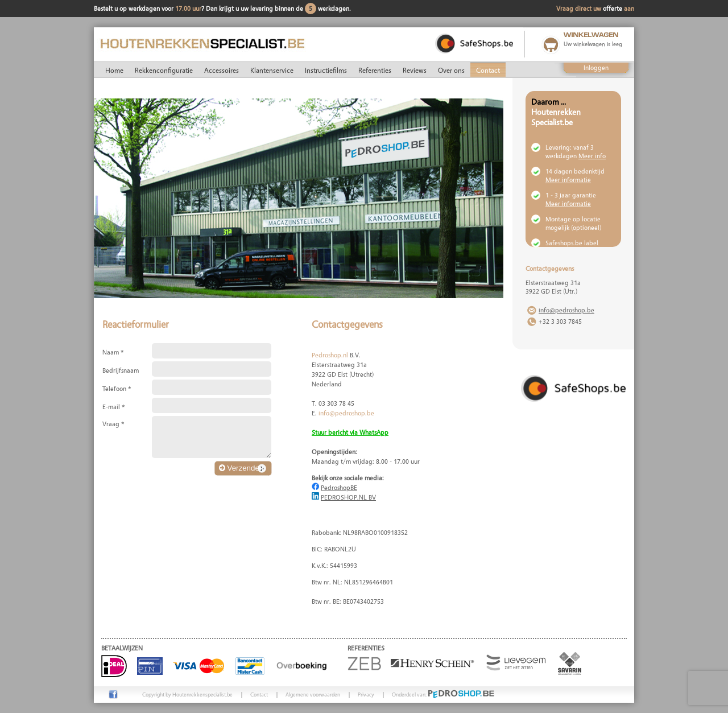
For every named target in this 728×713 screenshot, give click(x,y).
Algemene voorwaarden (313, 694)
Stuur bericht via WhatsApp (350, 432)
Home (114, 70)
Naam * (113, 352)
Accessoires (222, 70)
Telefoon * (117, 388)
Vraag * (113, 424)
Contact (488, 70)
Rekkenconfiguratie (164, 70)
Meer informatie (568, 180)
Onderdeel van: (443, 694)
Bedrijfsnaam (121, 370)
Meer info (592, 156)
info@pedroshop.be (346, 413)
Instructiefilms (326, 70)
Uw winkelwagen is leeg (593, 44)
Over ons (451, 70)
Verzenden (241, 468)
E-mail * (114, 407)
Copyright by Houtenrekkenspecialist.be (187, 694)
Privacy (366, 694)
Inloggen (596, 67)
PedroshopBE (339, 487)
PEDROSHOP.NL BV (348, 497)
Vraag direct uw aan (595, 8)
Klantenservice (272, 70)
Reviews (415, 70)
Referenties (375, 70)
